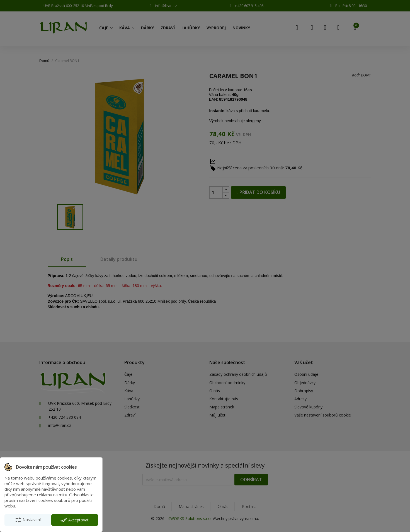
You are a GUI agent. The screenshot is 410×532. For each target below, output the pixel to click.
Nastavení (28, 520)
